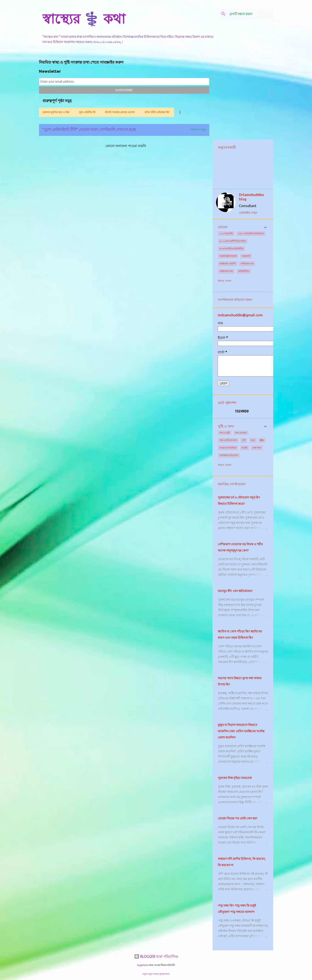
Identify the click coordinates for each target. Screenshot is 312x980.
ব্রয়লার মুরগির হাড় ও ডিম (56, 112)
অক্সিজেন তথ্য (226, 271)
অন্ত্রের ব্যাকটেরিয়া (228, 448)
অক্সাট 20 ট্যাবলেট (228, 256)
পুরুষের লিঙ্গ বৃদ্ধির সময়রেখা (235, 778)
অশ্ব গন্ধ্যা (257, 448)
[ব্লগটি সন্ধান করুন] (250, 14)
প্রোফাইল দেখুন (248, 213)
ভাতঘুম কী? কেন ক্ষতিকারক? (235, 591)
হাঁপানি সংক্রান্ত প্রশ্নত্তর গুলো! (120, 112)
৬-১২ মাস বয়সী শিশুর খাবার (233, 241)
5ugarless (142, 965)
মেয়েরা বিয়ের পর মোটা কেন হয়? (238, 818)
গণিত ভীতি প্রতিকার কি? (157, 112)
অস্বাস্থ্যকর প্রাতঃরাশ (229, 455)
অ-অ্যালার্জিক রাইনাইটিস (232, 249)
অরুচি (245, 448)
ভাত (253, 440)
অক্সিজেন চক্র (247, 264)
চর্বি (244, 440)
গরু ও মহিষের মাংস (228, 440)
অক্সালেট (246, 256)
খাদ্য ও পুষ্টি (225, 433)
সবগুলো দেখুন (198, 130)
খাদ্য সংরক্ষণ (241, 433)
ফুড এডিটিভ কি (87, 112)
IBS (262, 440)
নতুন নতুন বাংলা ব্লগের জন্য (156, 974)
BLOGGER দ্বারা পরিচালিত (156, 956)
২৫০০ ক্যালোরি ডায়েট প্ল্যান (251, 233)
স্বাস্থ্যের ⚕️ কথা (84, 19)
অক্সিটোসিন (244, 271)
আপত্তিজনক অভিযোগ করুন (235, 300)
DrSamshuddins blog (252, 197)
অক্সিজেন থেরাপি (227, 264)
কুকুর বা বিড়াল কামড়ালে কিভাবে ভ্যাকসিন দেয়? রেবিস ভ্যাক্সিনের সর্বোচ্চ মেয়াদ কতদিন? (241, 731)
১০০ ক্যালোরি (226, 233)
